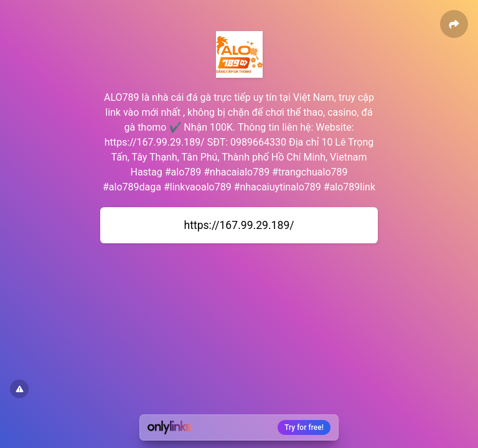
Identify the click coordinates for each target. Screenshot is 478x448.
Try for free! (304, 427)
